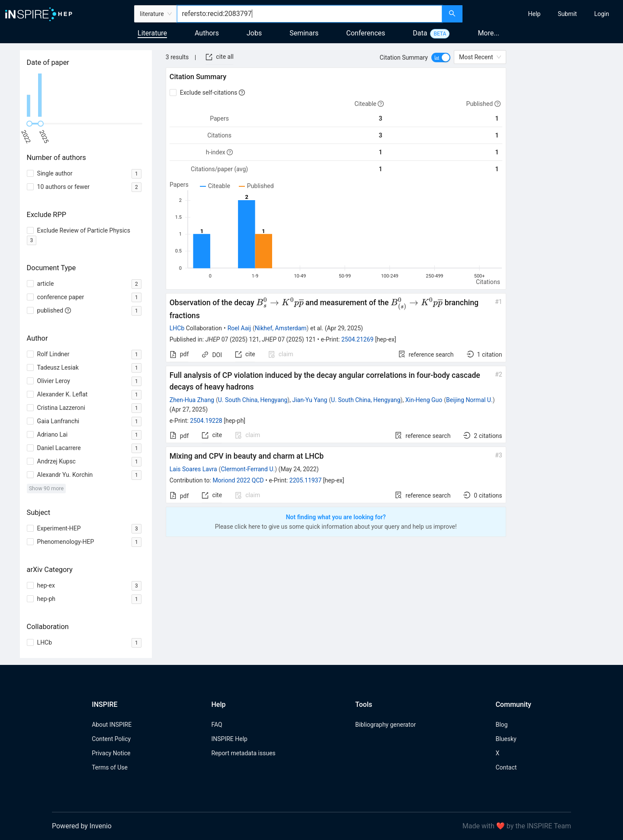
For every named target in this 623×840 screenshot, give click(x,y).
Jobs (254, 33)
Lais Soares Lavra (193, 469)
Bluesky (506, 739)
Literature (152, 33)
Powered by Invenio (82, 826)
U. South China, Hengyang (253, 400)
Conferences (366, 33)
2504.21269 (358, 339)
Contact (506, 767)
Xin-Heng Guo (424, 400)
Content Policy (111, 739)
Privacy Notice (111, 753)
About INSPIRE (112, 725)
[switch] (441, 57)
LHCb (177, 328)
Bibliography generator (385, 725)
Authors (207, 33)
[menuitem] (535, 14)
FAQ (217, 725)
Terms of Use (110, 767)
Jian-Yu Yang (310, 400)
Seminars (304, 33)
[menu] (544, 14)
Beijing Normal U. (469, 400)
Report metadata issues (243, 753)
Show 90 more (47, 488)
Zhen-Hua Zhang (192, 400)
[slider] (29, 124)
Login (602, 14)
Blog (501, 725)
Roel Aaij (239, 328)
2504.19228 (206, 421)
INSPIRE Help (229, 739)
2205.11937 (306, 480)
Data (420, 33)
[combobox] (310, 14)
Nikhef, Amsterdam (281, 328)
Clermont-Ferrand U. (248, 469)
